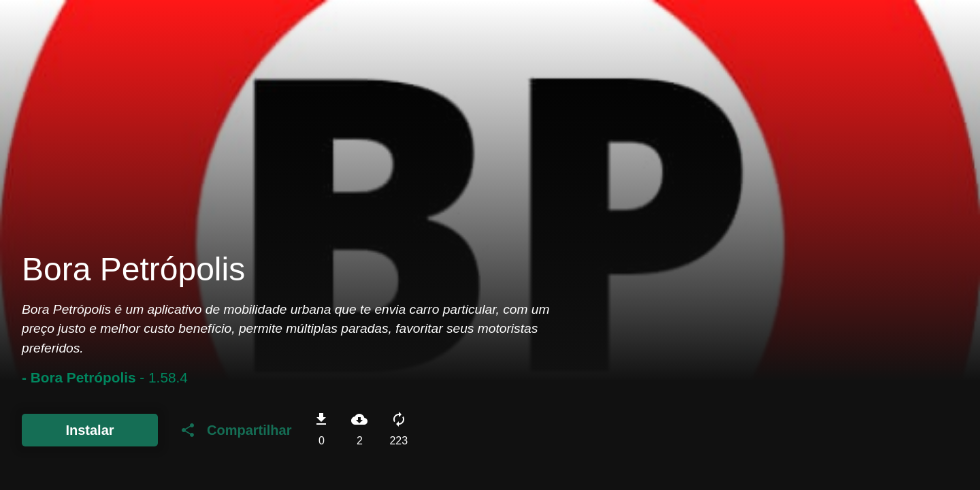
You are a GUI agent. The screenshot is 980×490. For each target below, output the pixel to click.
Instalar (89, 430)
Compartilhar (235, 430)
